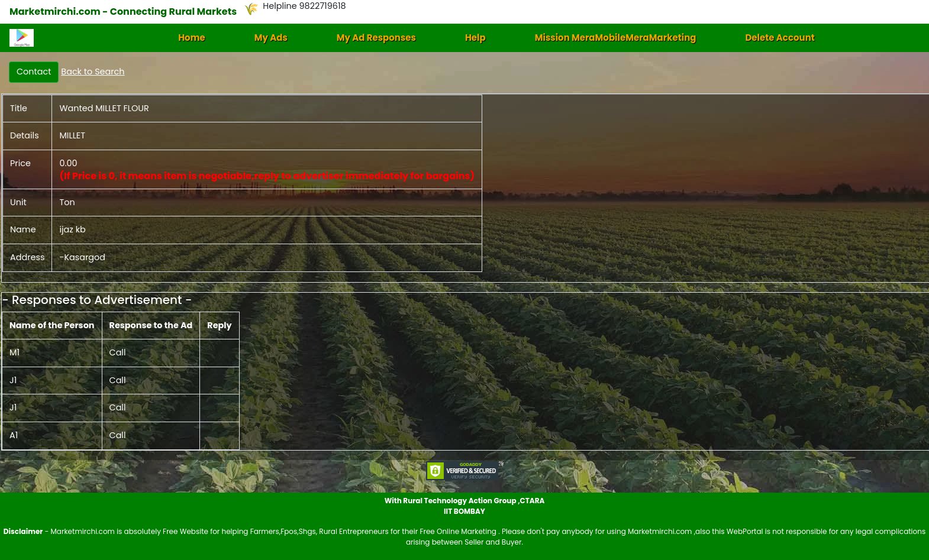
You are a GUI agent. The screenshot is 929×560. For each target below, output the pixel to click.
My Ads (271, 38)
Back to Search (93, 72)
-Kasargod (82, 257)
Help (475, 38)
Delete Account (780, 38)
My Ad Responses (376, 38)
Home (192, 38)
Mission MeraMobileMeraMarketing (616, 38)
